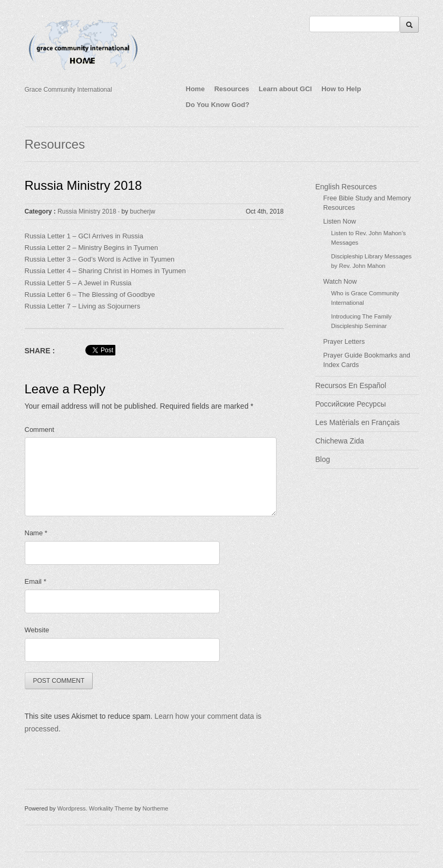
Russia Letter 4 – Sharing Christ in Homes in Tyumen (105, 271)
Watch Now (340, 282)
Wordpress (72, 808)
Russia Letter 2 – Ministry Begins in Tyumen (91, 248)
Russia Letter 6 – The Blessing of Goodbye (91, 295)
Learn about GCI (285, 89)
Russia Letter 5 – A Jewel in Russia (78, 283)
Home (195, 89)
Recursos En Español (351, 385)
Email (36, 581)
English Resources (346, 187)
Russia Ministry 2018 (83, 185)
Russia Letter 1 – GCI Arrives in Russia (84, 236)
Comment (40, 430)
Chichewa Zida (340, 441)
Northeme (155, 808)
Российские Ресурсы (351, 404)
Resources (232, 89)
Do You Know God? (218, 105)
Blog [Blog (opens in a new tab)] (323, 459)
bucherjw (143, 211)
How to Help (341, 89)
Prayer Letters (344, 342)
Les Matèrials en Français (358, 422)
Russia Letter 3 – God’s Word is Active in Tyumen (100, 259)
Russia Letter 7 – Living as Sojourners (83, 306)
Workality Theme (111, 808)
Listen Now (340, 221)
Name (36, 533)
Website (37, 630)
